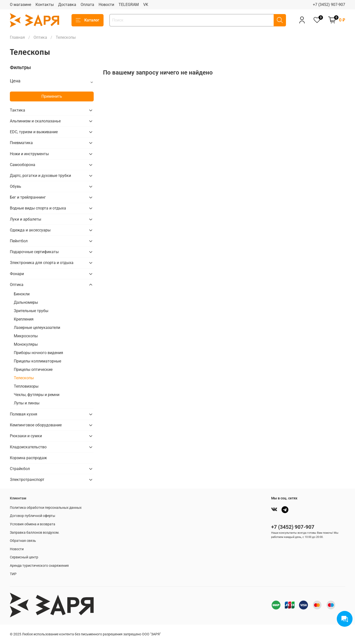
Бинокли (22, 294)
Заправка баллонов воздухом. (35, 533)
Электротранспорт (27, 480)
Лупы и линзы (27, 403)
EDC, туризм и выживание (34, 132)
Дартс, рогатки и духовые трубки (40, 176)
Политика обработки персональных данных (46, 508)
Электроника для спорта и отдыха (42, 263)
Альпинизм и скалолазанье (35, 121)
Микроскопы (26, 336)
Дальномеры (26, 302)
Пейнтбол (19, 241)
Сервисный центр (24, 557)
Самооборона (23, 165)
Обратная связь (23, 541)
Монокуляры (26, 344)
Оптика (40, 37)
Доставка (67, 5)
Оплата (87, 5)
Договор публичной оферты (33, 516)
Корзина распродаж (28, 458)
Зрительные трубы (31, 311)
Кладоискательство (28, 447)
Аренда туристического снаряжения (39, 566)
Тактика (18, 110)
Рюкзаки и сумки (26, 436)
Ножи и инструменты (29, 154)
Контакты (45, 5)
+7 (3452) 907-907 (329, 5)
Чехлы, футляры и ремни (37, 395)
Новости (106, 5)
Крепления (24, 319)
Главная (17, 37)
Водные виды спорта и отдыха (38, 208)
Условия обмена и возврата (33, 524)
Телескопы (24, 378)
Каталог (88, 20)
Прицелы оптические (33, 369)
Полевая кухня (24, 414)
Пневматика (21, 143)
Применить (52, 96)
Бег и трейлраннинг (28, 197)
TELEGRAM (129, 5)
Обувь (16, 186)
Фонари (17, 274)
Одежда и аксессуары (30, 230)
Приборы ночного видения (38, 353)
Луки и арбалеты (26, 219)
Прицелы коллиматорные (37, 361)
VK (146, 5)
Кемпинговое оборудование (36, 425)
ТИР (13, 574)
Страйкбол (20, 469)
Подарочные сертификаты (34, 252)
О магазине (20, 5)
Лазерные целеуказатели (37, 328)
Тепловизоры (26, 386)
